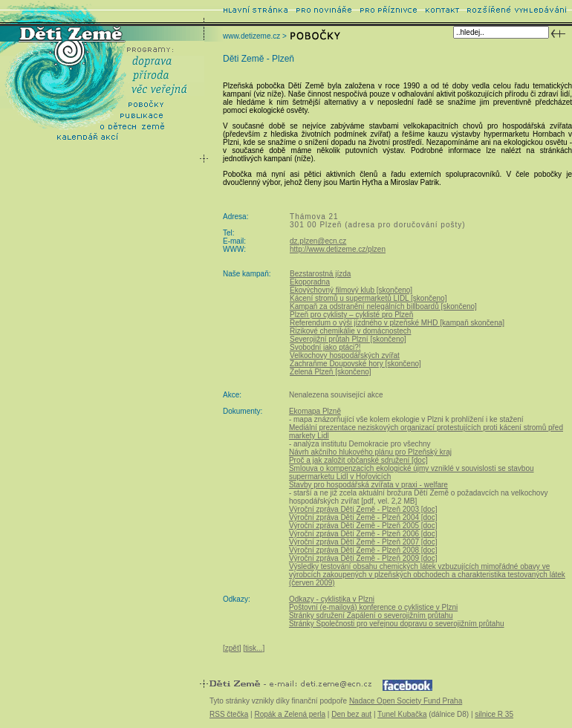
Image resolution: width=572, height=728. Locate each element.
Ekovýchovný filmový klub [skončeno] (351, 290)
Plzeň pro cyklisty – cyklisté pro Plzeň (351, 315)
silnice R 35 (494, 714)
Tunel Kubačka (402, 714)
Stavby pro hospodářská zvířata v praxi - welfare (368, 485)
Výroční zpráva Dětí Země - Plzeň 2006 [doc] (363, 534)
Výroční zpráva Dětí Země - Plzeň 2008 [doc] (363, 550)
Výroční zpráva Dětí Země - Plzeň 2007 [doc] (363, 542)
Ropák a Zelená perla (290, 714)
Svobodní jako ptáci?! (325, 347)
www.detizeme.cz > (255, 36)
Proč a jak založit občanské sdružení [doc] (358, 460)
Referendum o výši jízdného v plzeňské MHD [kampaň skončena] (397, 323)
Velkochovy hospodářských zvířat (345, 355)
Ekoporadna (310, 282)
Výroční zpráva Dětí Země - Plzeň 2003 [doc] (363, 509)
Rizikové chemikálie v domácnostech (350, 331)
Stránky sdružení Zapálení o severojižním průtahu (371, 615)
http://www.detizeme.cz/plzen (338, 249)
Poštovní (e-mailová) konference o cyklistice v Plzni (373, 607)
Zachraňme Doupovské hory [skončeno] (355, 364)
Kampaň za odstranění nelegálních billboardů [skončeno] (383, 306)
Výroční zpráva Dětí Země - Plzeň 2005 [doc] (363, 526)
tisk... (254, 648)
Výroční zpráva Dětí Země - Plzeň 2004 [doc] (363, 517)
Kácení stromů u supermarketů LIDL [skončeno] (368, 298)
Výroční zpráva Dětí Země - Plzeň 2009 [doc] (363, 558)
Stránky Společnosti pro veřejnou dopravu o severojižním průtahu (397, 624)
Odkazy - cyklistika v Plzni (332, 599)
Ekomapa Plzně (315, 411)
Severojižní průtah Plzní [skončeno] (348, 339)
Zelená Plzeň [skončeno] (331, 372)
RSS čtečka (229, 714)
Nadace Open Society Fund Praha (406, 701)
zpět (232, 648)
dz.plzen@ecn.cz (318, 241)
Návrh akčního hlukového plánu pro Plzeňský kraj (370, 452)
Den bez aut (351, 714)
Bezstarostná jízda (320, 274)
